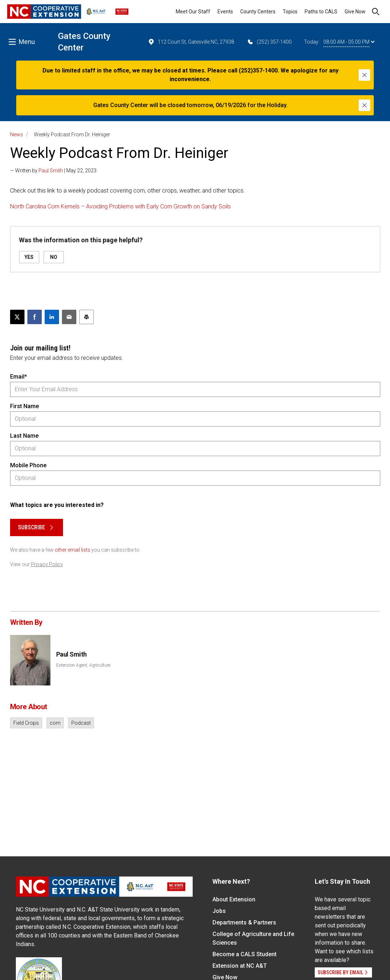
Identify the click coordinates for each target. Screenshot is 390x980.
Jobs (219, 911)
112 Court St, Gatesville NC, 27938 (191, 42)
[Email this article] (69, 317)
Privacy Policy (47, 564)
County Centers (258, 12)
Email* (19, 377)
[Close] (364, 75)
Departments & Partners (244, 922)
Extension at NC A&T (240, 966)
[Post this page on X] (17, 317)
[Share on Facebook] (35, 317)
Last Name (24, 436)
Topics (290, 12)
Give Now (355, 12)
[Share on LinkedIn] (52, 317)
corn (55, 723)
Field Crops (26, 723)
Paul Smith (51, 171)
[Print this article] (86, 317)
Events (225, 12)
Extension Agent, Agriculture (83, 665)
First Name (24, 406)
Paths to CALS (321, 12)
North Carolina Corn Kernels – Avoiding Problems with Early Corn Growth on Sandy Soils (120, 206)
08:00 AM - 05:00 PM (349, 42)
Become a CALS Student (245, 954)
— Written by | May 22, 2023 (53, 171)
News (17, 134)
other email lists (73, 550)
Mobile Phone (28, 465)
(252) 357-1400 (269, 42)
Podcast (81, 723)
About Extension (234, 899)
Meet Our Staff (193, 12)
